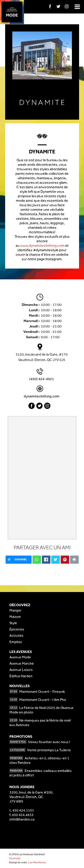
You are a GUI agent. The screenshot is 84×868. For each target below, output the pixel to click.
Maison (15, 617)
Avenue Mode (20, 657)
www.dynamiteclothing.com (42, 246)
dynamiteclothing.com (42, 396)
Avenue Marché (22, 663)
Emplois (16, 642)
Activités (16, 636)
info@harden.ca (22, 819)
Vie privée (15, 858)
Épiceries (17, 629)
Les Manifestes (37, 862)
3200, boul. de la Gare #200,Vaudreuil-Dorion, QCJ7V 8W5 (31, 797)
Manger (15, 610)
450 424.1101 (23, 810)
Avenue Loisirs (21, 670)
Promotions (21, 737)
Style (13, 623)
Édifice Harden (21, 676)
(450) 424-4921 (42, 379)
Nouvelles (19, 686)
